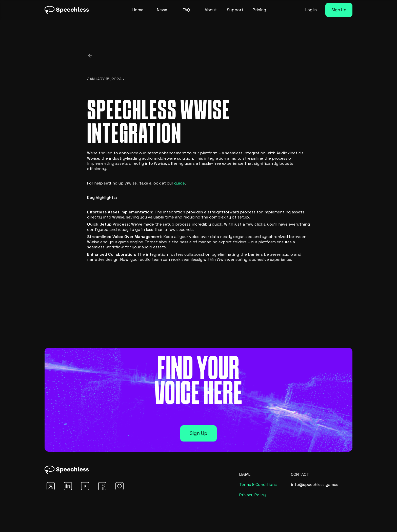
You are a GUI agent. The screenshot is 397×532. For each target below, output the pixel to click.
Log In (311, 10)
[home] (67, 10)
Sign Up (339, 10)
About (211, 10)
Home (138, 10)
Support (235, 10)
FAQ (186, 10)
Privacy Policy (253, 495)
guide (180, 183)
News (162, 10)
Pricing (259, 10)
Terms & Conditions (258, 484)
